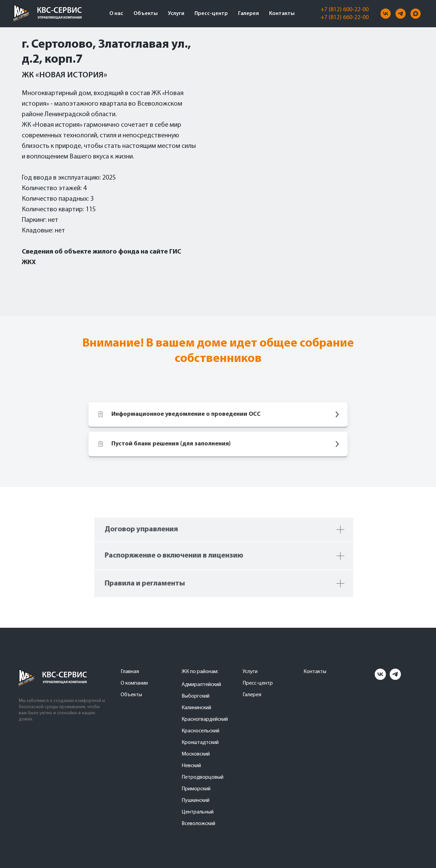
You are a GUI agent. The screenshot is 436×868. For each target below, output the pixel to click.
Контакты (282, 14)
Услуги (176, 14)
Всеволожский (198, 824)
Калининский (196, 708)
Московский (196, 754)
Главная (130, 672)
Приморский (196, 789)
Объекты (146, 14)
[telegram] (401, 14)
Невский (191, 766)
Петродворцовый (203, 777)
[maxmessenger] (416, 14)
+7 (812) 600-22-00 (345, 10)
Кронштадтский (200, 743)
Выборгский (196, 696)
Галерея (248, 14)
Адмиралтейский (201, 685)
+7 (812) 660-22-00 (345, 18)
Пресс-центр (211, 14)
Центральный (198, 812)
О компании (134, 683)
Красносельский (200, 731)
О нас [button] (116, 14)
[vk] (386, 14)
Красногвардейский (205, 719)
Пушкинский (196, 801)
